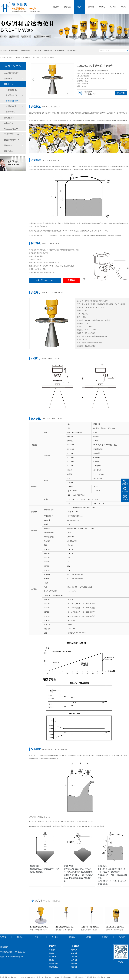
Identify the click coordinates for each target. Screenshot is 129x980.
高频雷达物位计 (12, 90)
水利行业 (74, 960)
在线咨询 (121, 93)
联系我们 (124, 7)
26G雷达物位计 (26, 50)
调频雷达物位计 (12, 95)
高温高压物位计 (54, 967)
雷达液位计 (68, 7)
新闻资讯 (102, 7)
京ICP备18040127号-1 (28, 977)
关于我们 (113, 7)
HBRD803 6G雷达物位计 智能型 (44, 57)
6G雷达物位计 (60, 50)
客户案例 (91, 7)
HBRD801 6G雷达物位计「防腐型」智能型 (97, 927)
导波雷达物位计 (72, 50)
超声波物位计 (49, 50)
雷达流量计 (9, 151)
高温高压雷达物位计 (13, 134)
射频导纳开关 (11, 112)
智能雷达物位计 (12, 101)
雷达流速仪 (9, 145)
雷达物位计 (27, 57)
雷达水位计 (9, 123)
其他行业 (74, 967)
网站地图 (122, 937)
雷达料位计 (9, 118)
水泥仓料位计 (38, 50)
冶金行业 (74, 957)
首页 (10, 57)
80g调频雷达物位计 (12, 73)
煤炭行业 (74, 964)
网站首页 (56, 7)
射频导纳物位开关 (12, 140)
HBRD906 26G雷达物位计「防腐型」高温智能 (48, 927)
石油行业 (74, 953)
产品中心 (80, 7)
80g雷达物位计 (14, 50)
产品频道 (18, 57)
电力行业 (74, 950)
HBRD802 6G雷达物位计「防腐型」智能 (71, 927)
